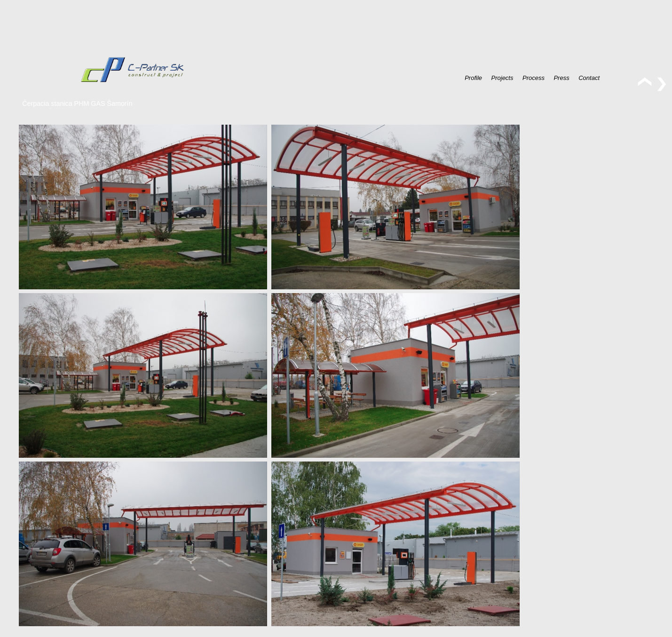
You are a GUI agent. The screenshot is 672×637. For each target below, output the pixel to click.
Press (561, 77)
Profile (473, 77)
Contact (589, 77)
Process (534, 77)
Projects (502, 77)
